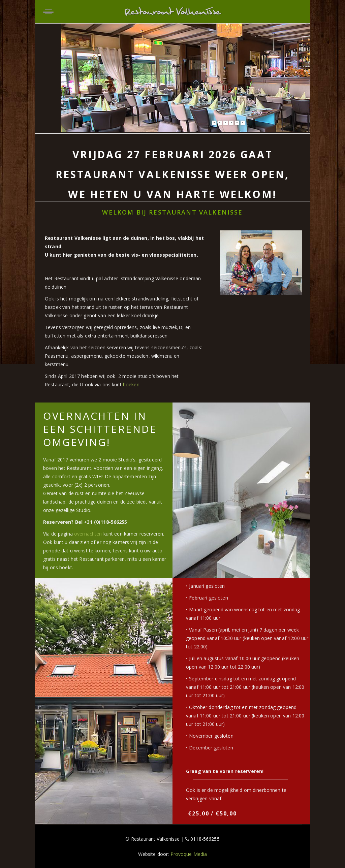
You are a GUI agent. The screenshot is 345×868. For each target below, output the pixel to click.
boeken (131, 384)
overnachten (88, 534)
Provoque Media (189, 854)
